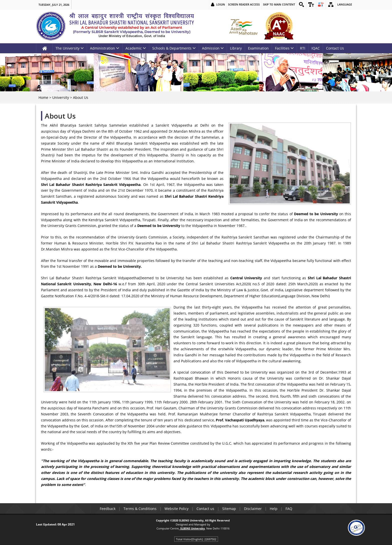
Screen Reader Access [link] (244, 4)
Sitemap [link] (229, 509)
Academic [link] (136, 48)
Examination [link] (258, 48)
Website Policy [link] (176, 509)
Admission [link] (213, 48)
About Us (60, 116)
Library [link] (236, 48)
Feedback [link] (108, 509)
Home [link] (43, 97)
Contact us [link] (205, 509)
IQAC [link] (316, 48)
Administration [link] (105, 48)
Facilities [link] (284, 48)
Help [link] (274, 509)
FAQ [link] (289, 509)
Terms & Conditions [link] (140, 509)
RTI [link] (303, 48)
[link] (301, 5)
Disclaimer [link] (253, 509)
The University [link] (70, 48)
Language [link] (345, 4)
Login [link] (221, 4)
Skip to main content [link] (279, 4)
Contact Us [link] (335, 48)
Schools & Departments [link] (174, 48)
